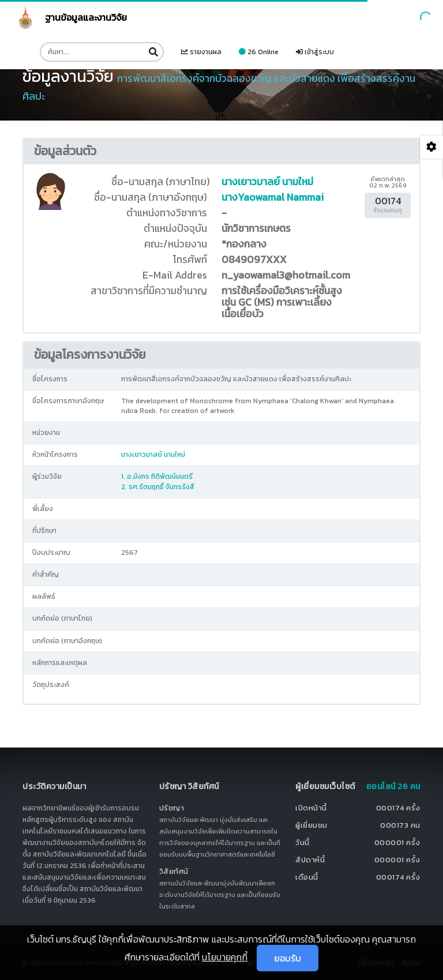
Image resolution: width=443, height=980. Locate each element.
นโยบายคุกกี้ (225, 957)
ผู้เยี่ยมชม (311, 825)
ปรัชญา (172, 808)
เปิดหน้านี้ (311, 808)
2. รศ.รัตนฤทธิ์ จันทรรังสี (158, 487)
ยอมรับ (288, 958)
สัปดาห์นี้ (310, 860)
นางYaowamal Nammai (273, 197)
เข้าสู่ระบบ (315, 52)
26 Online (259, 52)
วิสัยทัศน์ (174, 871)
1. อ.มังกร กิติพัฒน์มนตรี (157, 476)
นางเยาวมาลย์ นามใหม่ (267, 182)
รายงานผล (201, 52)
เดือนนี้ (307, 877)
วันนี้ (303, 842)
